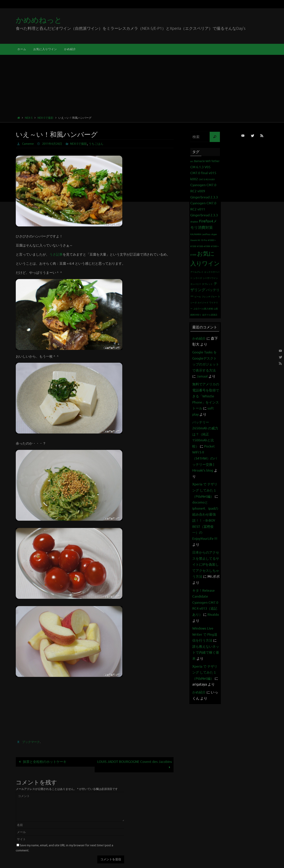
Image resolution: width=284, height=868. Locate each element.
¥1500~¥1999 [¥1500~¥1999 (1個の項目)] (204, 246)
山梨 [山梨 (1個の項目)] (216, 309)
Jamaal (207, 376)
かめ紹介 (199, 338)
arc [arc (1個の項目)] (192, 161)
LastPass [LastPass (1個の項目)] (206, 234)
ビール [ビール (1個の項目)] (198, 297)
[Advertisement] (142, 86)
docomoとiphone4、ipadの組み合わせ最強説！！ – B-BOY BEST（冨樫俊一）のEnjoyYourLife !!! (206, 533)
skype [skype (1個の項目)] (214, 234)
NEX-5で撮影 (45, 118)
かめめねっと (39, 20)
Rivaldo (198, 633)
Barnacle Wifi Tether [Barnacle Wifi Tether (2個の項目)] (207, 161)
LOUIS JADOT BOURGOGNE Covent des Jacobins (135, 765)
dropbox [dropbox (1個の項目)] (194, 222)
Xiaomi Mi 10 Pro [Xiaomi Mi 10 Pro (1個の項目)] (199, 240)
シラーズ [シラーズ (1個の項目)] (198, 278)
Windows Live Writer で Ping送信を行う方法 (205, 646)
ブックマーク (32, 742)
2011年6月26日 (54, 144)
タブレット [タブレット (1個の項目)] (207, 284)
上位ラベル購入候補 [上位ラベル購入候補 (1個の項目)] (203, 309)
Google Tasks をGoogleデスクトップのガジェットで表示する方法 (205, 364)
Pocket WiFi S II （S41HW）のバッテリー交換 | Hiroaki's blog (205, 470)
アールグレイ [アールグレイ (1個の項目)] (197, 272)
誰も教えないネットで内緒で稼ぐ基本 (205, 665)
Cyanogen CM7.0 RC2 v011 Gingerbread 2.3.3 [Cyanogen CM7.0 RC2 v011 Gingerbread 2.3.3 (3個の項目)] (204, 209)
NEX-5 (29, 118)
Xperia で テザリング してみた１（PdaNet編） (205, 502)
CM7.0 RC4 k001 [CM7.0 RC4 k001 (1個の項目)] (207, 180)
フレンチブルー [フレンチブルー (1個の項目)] (209, 297)
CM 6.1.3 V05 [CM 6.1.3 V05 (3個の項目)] (200, 167)
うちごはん (101, 144)
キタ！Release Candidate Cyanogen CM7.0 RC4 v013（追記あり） (206, 615)
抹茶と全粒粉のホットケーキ (42, 762)
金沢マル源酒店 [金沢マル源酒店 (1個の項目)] (210, 315)
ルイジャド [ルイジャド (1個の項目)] (203, 303)
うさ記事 (56, 255)
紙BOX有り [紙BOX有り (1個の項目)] (196, 315)
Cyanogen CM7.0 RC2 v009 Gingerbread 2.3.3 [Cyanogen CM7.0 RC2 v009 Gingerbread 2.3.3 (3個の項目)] (204, 191)
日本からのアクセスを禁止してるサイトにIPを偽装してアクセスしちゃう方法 (205, 576)
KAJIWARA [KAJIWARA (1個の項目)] (196, 234)
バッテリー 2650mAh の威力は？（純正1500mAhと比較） (206, 446)
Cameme (28, 144)
